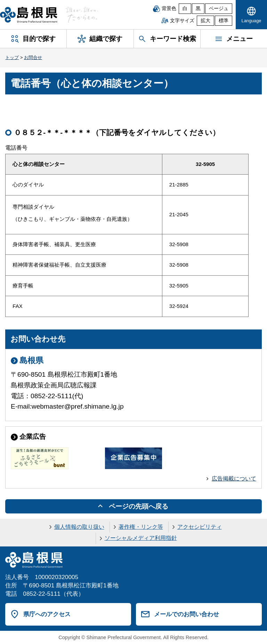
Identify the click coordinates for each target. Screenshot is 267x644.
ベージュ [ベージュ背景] (219, 9)
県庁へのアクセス (47, 614)
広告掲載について (234, 479)
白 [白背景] (185, 9)
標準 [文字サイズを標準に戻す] (224, 21)
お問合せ (33, 57)
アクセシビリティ (200, 527)
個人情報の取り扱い (79, 527)
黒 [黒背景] (198, 9)
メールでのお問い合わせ (187, 614)
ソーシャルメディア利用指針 (141, 538)
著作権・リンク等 (141, 527)
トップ (12, 57)
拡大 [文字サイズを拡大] (205, 21)
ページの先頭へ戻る (139, 506)
